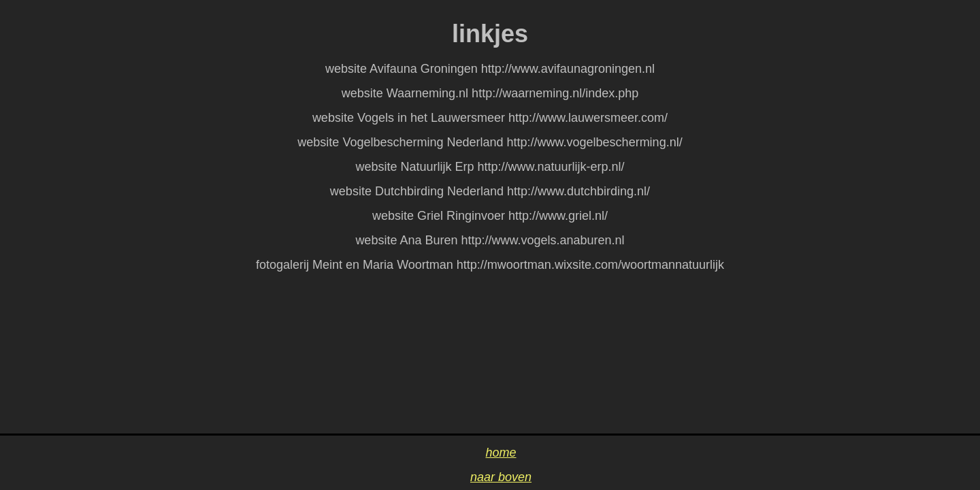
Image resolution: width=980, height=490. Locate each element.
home (501, 453)
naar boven (501, 477)
